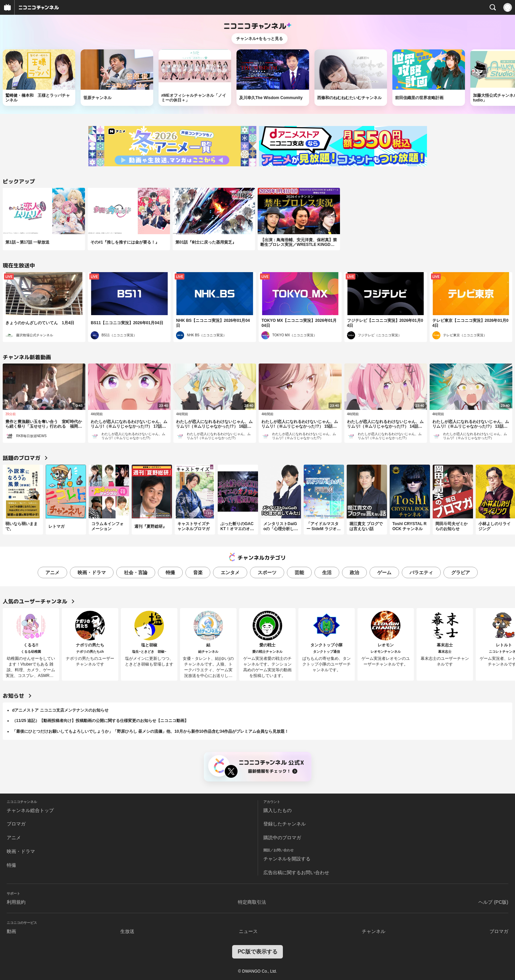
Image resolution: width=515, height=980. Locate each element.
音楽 (198, 572)
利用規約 (16, 902)
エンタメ (230, 572)
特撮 (170, 572)
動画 (11, 931)
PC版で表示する (257, 952)
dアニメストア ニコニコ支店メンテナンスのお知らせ (60, 710)
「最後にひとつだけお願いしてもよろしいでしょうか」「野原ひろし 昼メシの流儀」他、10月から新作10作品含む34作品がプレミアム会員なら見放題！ (150, 731)
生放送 (127, 931)
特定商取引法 (252, 902)
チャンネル (374, 931)
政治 (354, 572)
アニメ (52, 572)
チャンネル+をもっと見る (260, 39)
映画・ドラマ (92, 572)
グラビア (461, 572)
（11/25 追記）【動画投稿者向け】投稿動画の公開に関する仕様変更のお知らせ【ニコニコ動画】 (100, 721)
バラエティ (421, 572)
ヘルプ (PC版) (493, 902)
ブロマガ (16, 824)
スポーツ (267, 572)
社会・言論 (136, 572)
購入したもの (277, 810)
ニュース (248, 931)
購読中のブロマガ (282, 838)
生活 (327, 572)
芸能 (299, 572)
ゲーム (384, 572)
